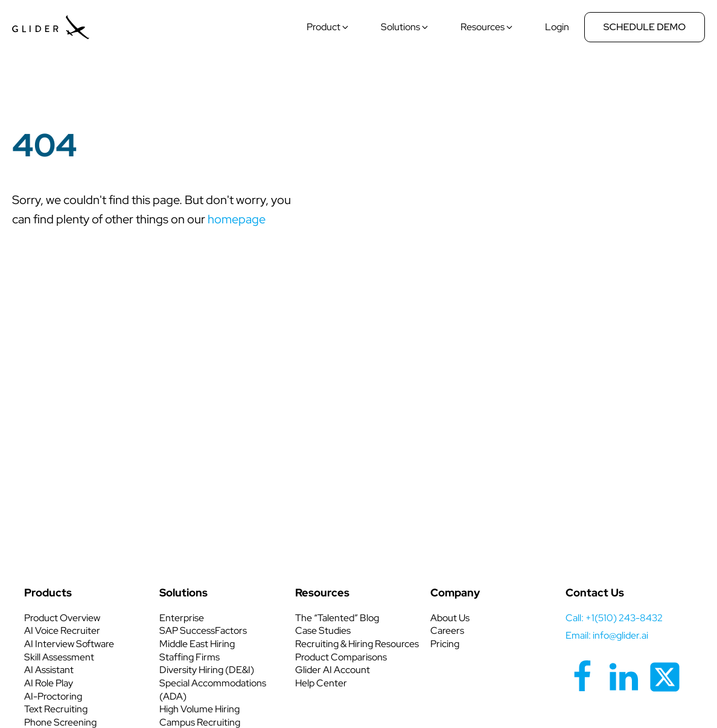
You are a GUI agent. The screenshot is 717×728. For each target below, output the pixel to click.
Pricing (445, 644)
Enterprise (182, 618)
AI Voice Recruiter (62, 631)
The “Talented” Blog (337, 618)
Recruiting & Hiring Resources (357, 644)
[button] (328, 27)
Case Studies (323, 631)
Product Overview (62, 618)
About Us (450, 618)
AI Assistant (49, 670)
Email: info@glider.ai (607, 635)
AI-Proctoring (53, 696)
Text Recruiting (56, 709)
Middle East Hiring (197, 644)
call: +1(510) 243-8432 (614, 618)
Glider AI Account (333, 670)
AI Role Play (49, 683)
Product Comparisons (341, 657)
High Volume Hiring (199, 709)
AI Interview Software (69, 644)
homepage (237, 219)
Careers (447, 631)
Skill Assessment (59, 657)
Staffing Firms (190, 657)
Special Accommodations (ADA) (213, 690)
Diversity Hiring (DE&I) (207, 670)
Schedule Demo (645, 27)
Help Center (321, 683)
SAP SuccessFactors (203, 631)
